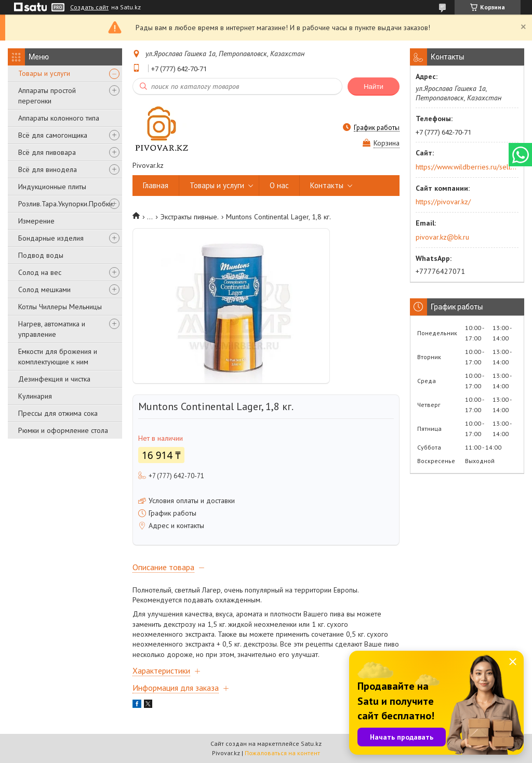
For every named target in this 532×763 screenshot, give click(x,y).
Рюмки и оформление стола (63, 430)
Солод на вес (40, 272)
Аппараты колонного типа (59, 118)
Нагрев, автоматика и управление (52, 329)
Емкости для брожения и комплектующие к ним (58, 357)
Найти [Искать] (374, 87)
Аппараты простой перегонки (47, 96)
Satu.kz (311, 744)
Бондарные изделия (51, 238)
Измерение (36, 221)
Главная (156, 185)
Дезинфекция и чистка (54, 379)
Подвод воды (41, 255)
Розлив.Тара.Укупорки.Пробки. (66, 204)
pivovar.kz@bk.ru (442, 237)
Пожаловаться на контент (282, 753)
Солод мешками (44, 290)
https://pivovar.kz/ (443, 202)
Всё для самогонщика (53, 135)
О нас (279, 185)
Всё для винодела (48, 169)
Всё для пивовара (47, 152)
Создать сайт (89, 7)
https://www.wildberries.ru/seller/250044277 (466, 167)
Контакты (327, 185)
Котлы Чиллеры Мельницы (60, 307)
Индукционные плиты (52, 187)
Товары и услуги (44, 73)
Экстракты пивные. (190, 217)
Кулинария (35, 396)
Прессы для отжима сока (58, 413)
